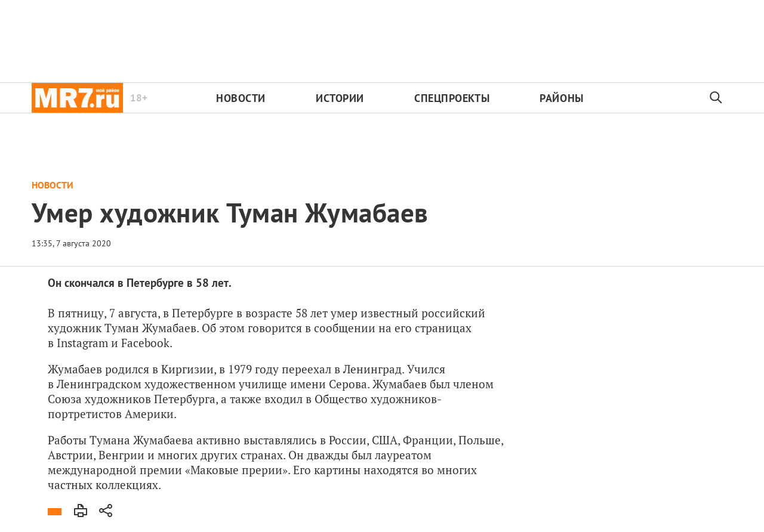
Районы (561, 98)
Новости (241, 98)
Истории (340, 98)
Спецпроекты (452, 98)
